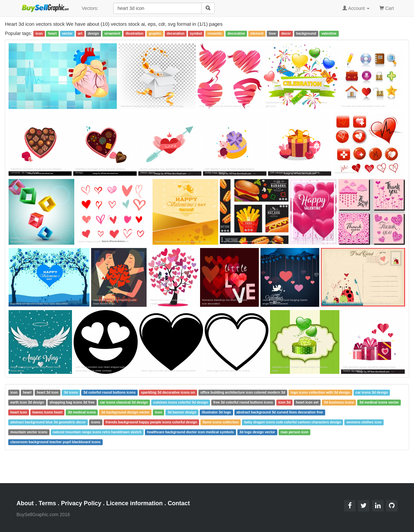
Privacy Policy (81, 503)
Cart (387, 8)
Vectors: (90, 8)
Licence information (135, 503)
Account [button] (356, 8)
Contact (179, 503)
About (25, 503)
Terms (47, 503)
